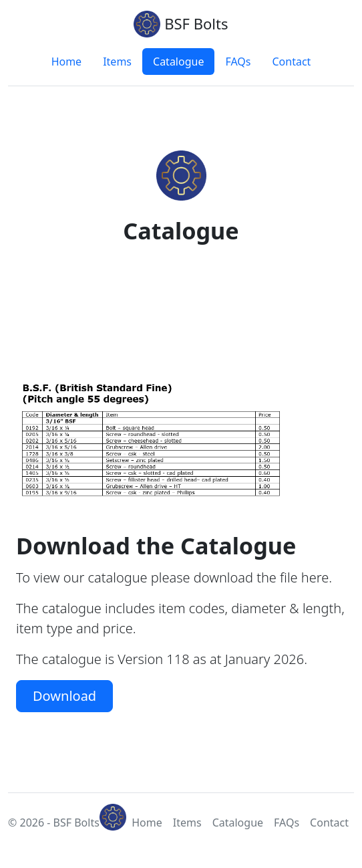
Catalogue (178, 62)
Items (117, 62)
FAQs (238, 62)
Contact (291, 62)
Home (67, 62)
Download (64, 696)
